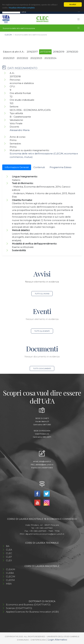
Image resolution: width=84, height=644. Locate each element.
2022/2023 (36, 58)
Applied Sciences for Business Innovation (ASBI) (32, 612)
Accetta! (73, 4)
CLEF (9, 557)
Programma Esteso (61, 167)
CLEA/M (11, 569)
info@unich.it (45, 461)
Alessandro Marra (20, 130)
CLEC (9, 553)
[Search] (11, 12)
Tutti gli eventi (42, 331)
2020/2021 (9, 58)
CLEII (9, 560)
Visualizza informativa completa (22, 8)
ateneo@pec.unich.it (44, 465)
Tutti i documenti (42, 368)
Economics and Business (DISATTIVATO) (28, 605)
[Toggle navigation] (79, 12)
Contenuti (39, 167)
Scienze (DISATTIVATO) (19, 608)
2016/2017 (32, 52)
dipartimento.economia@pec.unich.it (45, 534)
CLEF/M (10, 580)
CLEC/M (8, 35)
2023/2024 (50, 58)
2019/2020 (72, 52)
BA (8, 546)
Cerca (24, 12)
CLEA (9, 550)
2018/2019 (59, 52)
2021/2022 (22, 58)
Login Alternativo (57, 640)
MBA (9, 584)
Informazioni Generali (17, 167)
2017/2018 (45, 52)
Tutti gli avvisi (42, 294)
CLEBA (10, 573)
